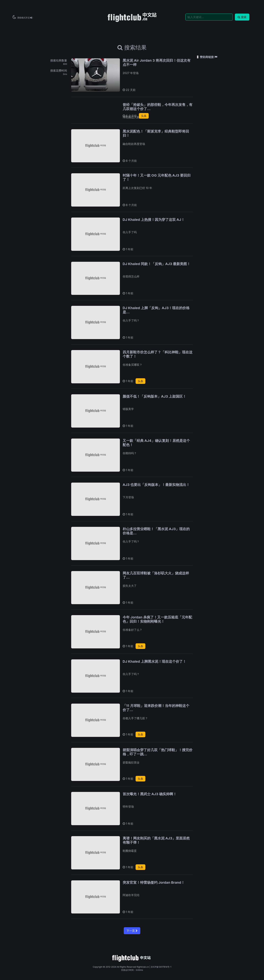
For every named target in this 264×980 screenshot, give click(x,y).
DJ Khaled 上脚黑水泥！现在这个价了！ (154, 661)
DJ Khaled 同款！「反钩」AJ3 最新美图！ (157, 264)
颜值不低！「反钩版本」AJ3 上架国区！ (154, 396)
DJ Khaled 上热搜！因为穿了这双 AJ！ (154, 220)
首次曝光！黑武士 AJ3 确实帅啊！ (150, 794)
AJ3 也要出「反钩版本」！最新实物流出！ (156, 485)
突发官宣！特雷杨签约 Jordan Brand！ (154, 882)
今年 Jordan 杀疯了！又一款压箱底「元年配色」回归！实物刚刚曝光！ (157, 619)
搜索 (242, 17)
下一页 (132, 931)
